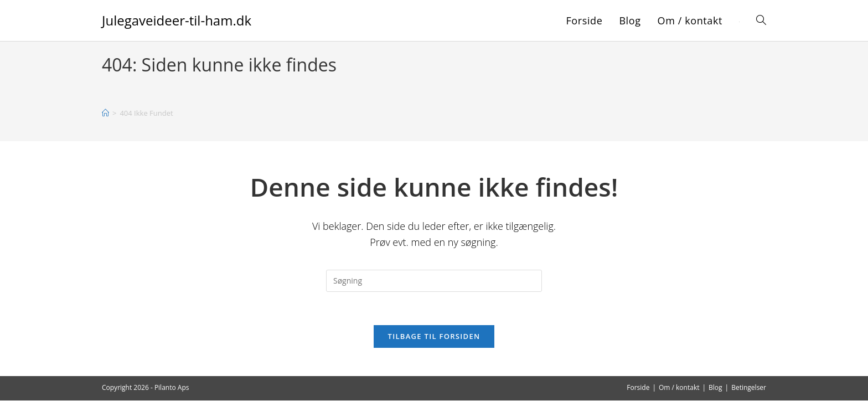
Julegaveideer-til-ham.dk (177, 20)
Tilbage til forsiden (434, 337)
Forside (638, 388)
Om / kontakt (679, 388)
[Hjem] (105, 113)
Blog (715, 388)
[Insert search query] (434, 281)
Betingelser (749, 388)
